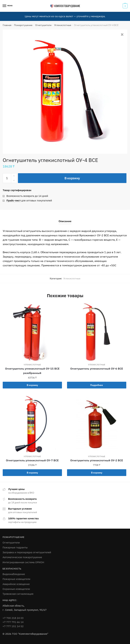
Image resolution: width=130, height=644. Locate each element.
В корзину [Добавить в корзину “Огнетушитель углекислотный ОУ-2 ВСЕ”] (97, 473)
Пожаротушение (23, 25)
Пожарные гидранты (15, 547)
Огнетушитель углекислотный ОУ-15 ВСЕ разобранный (32, 371)
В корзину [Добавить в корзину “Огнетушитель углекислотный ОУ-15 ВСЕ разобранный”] (32, 385)
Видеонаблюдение (14, 574)
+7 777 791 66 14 (13, 622)
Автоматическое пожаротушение (22, 557)
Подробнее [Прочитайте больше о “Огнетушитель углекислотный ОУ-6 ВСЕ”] (97, 385)
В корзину (72, 178)
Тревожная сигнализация (18, 594)
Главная (7, 25)
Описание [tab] (65, 221)
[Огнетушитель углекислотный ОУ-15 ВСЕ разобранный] (32, 332)
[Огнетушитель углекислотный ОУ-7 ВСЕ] (32, 424)
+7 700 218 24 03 (13, 618)
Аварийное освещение (16, 584)
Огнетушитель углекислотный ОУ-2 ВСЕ (97, 460)
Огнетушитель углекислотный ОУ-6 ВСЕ (97, 369)
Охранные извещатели (16, 589)
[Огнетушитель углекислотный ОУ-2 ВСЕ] (97, 424)
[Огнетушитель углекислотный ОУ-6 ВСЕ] (97, 332)
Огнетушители (43, 25)
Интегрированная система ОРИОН (23, 562)
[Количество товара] (7, 178)
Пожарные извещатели (16, 579)
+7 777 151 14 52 (13, 626)
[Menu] (5, 6)
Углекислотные (63, 25)
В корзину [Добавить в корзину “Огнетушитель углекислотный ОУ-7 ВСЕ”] (32, 473)
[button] (122, 35)
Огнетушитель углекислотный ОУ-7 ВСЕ (32, 460)
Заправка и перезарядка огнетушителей (27, 552)
